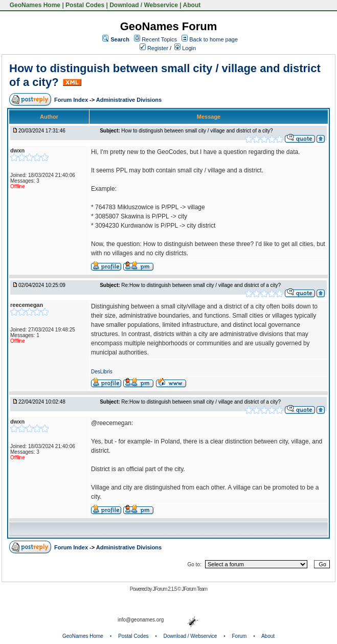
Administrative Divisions (129, 100)
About (192, 5)
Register (154, 48)
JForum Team (194, 589)
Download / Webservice (144, 5)
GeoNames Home (34, 5)
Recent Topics (159, 39)
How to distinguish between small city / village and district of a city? (197, 131)
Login (185, 48)
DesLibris (102, 372)
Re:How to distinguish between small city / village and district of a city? (201, 285)
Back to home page (214, 39)
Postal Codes (85, 5)
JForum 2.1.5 (165, 589)
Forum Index (72, 100)
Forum (240, 636)
